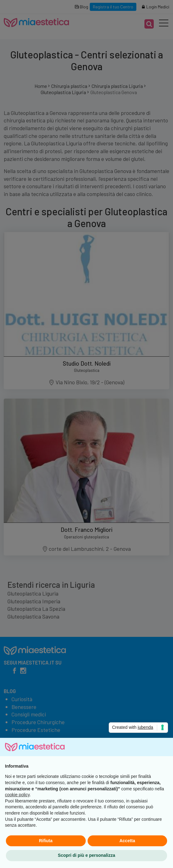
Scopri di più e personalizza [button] (86, 855)
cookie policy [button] (17, 795)
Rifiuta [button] (46, 841)
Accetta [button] (127, 841)
